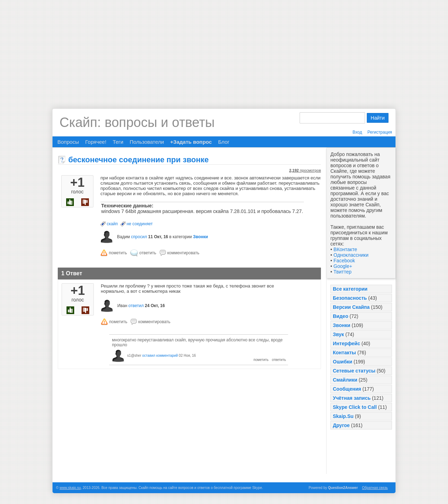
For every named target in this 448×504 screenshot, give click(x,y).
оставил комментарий (160, 356)
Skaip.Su (343, 416)
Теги (118, 142)
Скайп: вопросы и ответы (137, 122)
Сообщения (347, 389)
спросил (139, 237)
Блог (224, 142)
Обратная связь (375, 488)
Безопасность (350, 298)
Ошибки (342, 362)
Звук (338, 334)
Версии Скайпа (351, 307)
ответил (136, 306)
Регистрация (380, 132)
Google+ (343, 266)
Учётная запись (352, 398)
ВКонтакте (345, 249)
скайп (112, 224)
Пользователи (147, 142)
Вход (357, 132)
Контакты (344, 353)
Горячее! (96, 142)
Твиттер (342, 272)
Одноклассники (351, 255)
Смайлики (345, 380)
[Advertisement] (224, 49)
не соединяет (140, 224)
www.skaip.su (70, 488)
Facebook (344, 261)
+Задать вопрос (191, 142)
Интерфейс (346, 343)
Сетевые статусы (354, 371)
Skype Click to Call (355, 407)
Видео (341, 316)
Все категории (350, 289)
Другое (341, 425)
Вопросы (68, 142)
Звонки (342, 325)
